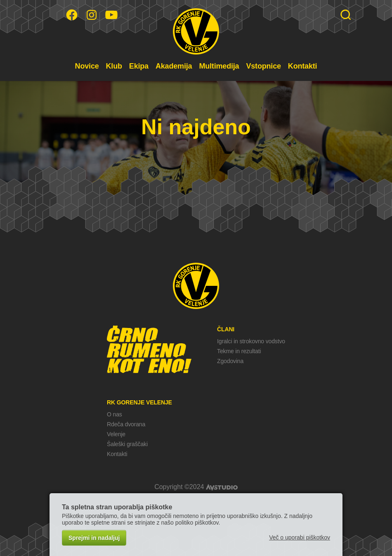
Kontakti (303, 66)
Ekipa (139, 66)
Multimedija (219, 66)
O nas (115, 414)
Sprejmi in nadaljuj (94, 538)
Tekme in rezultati (239, 351)
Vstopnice (263, 66)
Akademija (174, 66)
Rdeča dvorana (126, 424)
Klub (114, 66)
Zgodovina (230, 361)
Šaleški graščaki (127, 444)
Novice (87, 66)
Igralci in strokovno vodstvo (251, 341)
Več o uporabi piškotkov (300, 537)
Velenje (116, 434)
